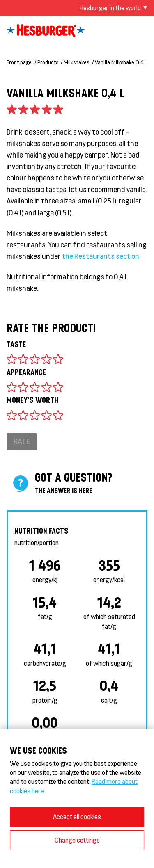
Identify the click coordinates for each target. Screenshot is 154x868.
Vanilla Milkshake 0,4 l (120, 62)
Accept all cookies (77, 817)
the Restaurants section (101, 256)
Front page (19, 62)
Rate (22, 441)
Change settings (77, 840)
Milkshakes (76, 62)
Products (48, 62)
